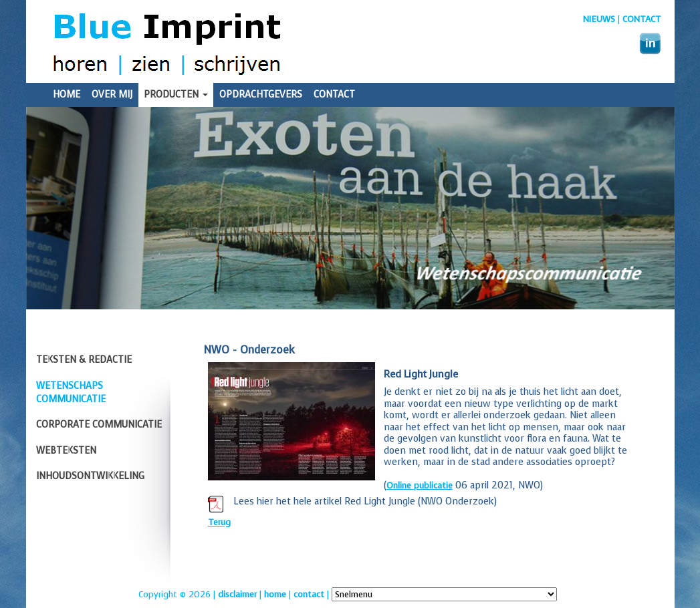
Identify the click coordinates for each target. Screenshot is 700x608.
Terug (219, 522)
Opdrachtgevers (261, 95)
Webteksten (66, 451)
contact (309, 594)
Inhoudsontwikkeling (90, 476)
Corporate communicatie (99, 425)
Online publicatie (420, 485)
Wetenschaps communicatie (71, 393)
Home (67, 95)
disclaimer (237, 594)
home (275, 594)
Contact (642, 19)
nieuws (599, 19)
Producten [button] (176, 95)
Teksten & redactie (84, 360)
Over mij (112, 95)
